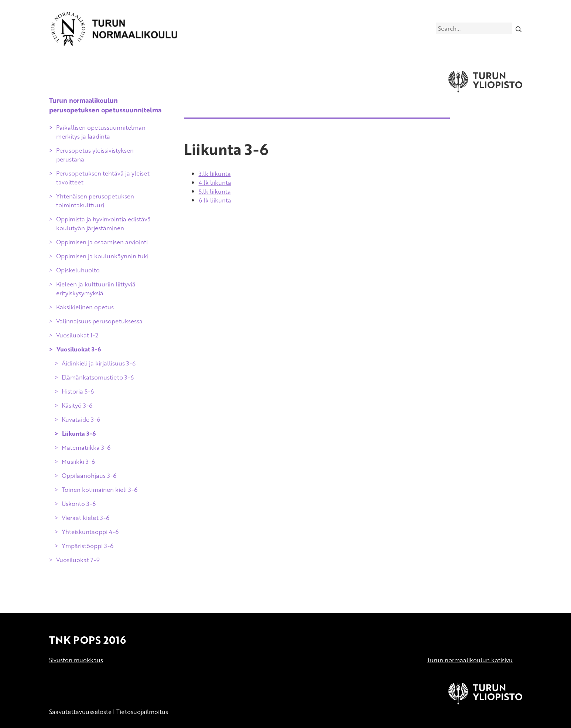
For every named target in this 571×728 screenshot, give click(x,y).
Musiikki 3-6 (78, 462)
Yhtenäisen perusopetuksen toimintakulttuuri (95, 201)
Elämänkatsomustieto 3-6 (98, 377)
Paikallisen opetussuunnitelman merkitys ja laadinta (101, 132)
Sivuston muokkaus (76, 660)
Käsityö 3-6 (77, 405)
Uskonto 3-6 (79, 504)
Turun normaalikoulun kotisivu (470, 660)
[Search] (518, 28)
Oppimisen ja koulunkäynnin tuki (102, 256)
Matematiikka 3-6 (86, 448)
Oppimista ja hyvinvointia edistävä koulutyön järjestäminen (103, 224)
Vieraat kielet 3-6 (86, 518)
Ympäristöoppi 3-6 (88, 546)
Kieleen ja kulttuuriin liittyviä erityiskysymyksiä (96, 289)
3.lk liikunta (215, 174)
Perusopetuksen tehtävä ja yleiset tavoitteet (103, 178)
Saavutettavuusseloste (80, 712)
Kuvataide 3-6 (81, 419)
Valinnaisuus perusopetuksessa (99, 321)
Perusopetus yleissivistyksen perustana (95, 155)
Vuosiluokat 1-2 (77, 335)
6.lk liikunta (215, 200)
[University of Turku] (485, 703)
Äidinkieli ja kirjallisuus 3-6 (99, 363)
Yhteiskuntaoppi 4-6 (90, 532)
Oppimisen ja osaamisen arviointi (102, 242)
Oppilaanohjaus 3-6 (89, 476)
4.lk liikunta (215, 183)
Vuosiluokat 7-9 (78, 560)
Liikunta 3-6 (79, 433)
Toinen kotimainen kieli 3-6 (100, 490)
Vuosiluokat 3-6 (79, 349)
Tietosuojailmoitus (142, 712)
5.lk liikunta (215, 191)
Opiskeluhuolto (78, 270)
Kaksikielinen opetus (85, 307)
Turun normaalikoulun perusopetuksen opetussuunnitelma (105, 105)
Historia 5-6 (78, 391)
